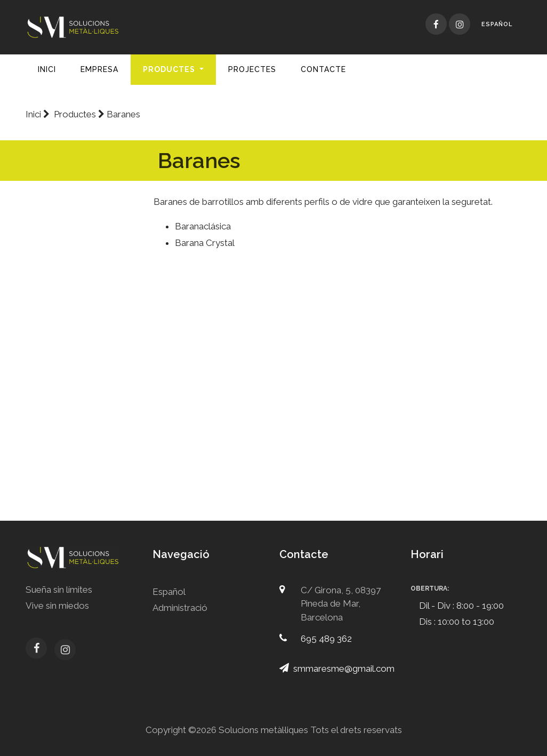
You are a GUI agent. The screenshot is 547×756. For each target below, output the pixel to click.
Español (497, 24)
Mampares (82, 432)
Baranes (82, 330)
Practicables (82, 253)
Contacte (323, 69)
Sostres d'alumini (82, 381)
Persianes (82, 356)
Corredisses (82, 228)
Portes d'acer (82, 458)
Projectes (252, 69)
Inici (47, 69)
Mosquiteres (82, 407)
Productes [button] (170, 69)
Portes (82, 304)
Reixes (82, 483)
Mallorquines (82, 279)
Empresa (99, 69)
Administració (180, 608)
